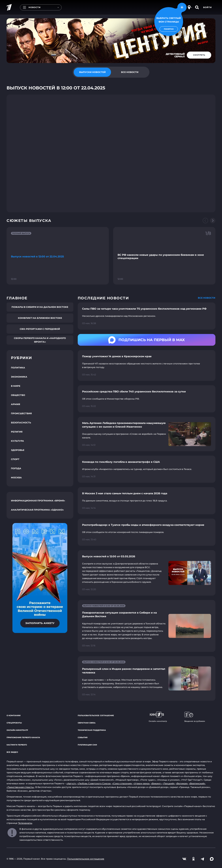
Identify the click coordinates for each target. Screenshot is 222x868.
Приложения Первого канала (23, 737)
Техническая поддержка (92, 730)
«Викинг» (156, 783)
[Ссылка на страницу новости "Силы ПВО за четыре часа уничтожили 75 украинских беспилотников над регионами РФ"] (147, 316)
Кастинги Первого (17, 745)
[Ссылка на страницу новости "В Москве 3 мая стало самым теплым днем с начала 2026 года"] (147, 501)
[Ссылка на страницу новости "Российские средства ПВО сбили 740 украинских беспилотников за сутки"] (147, 399)
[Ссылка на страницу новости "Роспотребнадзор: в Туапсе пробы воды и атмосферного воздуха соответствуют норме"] (147, 532)
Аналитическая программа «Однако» (37, 510)
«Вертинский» (197, 783)
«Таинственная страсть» (20, 787)
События (83, 737)
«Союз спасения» (122, 783)
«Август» (71, 783)
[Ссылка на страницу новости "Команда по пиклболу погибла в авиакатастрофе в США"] (147, 469)
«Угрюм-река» (142, 783)
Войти (207, 7)
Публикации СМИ (87, 745)
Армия (16, 404)
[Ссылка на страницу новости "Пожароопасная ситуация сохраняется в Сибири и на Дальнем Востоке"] (147, 626)
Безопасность (21, 423)
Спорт (15, 459)
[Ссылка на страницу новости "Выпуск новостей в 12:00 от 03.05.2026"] (147, 573)
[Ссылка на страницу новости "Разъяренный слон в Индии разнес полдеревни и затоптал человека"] (147, 678)
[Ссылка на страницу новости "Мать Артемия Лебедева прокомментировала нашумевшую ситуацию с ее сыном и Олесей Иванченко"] (147, 434)
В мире (16, 386)
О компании (14, 715)
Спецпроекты (14, 723)
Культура (17, 441)
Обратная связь (87, 723)
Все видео (12, 752)
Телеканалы (25, 823)
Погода (16, 468)
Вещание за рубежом (195, 717)
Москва (16, 478)
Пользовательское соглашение (96, 715)
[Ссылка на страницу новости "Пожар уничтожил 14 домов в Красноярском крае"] (147, 365)
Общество (18, 395)
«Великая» (182, 783)
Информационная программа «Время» (38, 501)
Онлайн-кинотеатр (17, 730)
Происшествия (21, 413)
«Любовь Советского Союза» (94, 783)
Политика (18, 368)
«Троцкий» (169, 783)
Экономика (19, 377)
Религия (17, 432)
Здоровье (18, 450)
